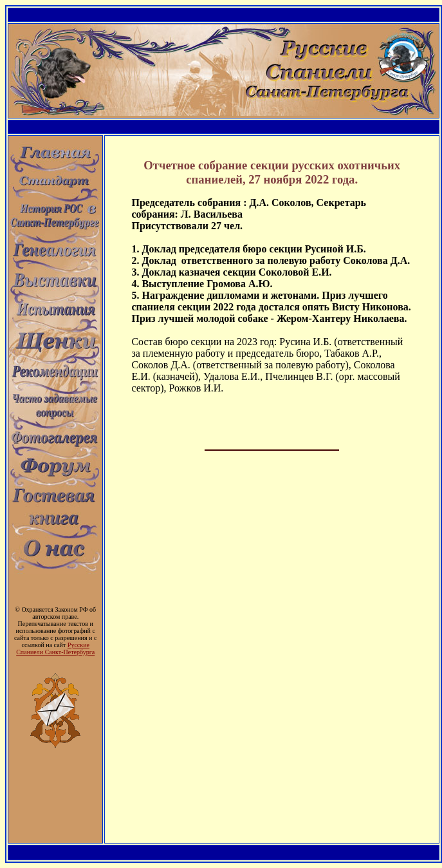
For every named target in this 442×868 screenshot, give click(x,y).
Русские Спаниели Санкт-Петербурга (55, 648)
